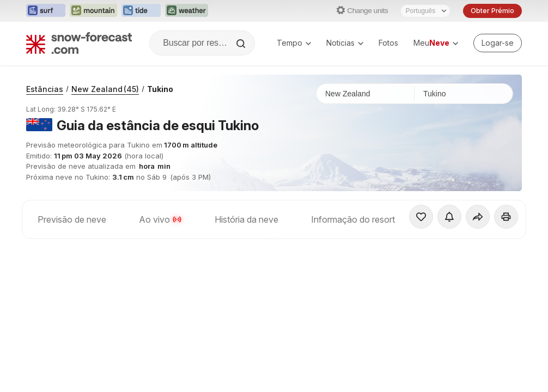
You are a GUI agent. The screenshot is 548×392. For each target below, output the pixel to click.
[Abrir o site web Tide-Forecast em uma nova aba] (141, 11)
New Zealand (105, 89)
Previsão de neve (72, 219)
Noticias (345, 43)
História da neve (246, 219)
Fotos (388, 43)
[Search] (242, 44)
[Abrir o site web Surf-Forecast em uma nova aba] (46, 11)
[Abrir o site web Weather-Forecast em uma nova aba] (187, 11)
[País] (366, 94)
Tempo (294, 43)
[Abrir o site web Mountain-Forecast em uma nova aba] (93, 11)
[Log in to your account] (498, 43)
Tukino (160, 89)
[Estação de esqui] (464, 94)
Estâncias (45, 89)
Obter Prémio (492, 11)
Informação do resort (353, 219)
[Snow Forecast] (79, 43)
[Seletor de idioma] (425, 11)
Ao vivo (160, 219)
